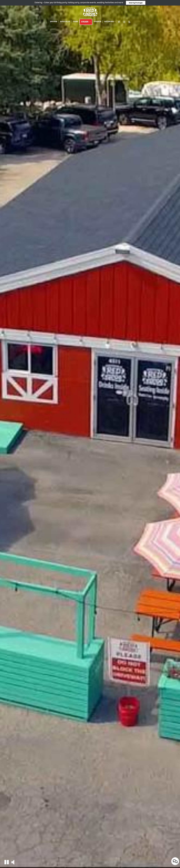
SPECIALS (65, 21)
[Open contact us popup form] (175, 861)
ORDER (86, 22)
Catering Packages (136, 3)
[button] (7, 862)
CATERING (110, 21)
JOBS (75, 21)
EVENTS (97, 21)
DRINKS (54, 21)
